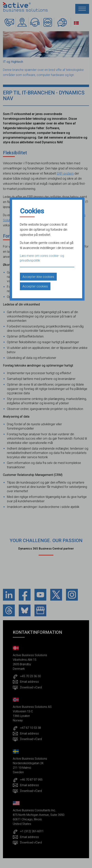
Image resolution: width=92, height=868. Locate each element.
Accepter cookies (35, 286)
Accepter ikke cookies (38, 277)
